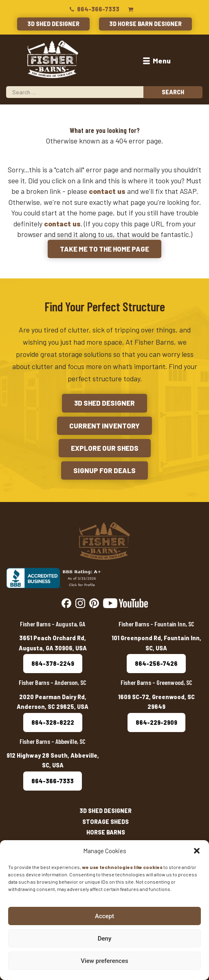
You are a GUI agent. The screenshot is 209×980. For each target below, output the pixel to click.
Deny (105, 939)
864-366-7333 (94, 9)
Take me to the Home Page (104, 249)
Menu (156, 61)
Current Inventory (104, 426)
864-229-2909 (156, 723)
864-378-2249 (53, 664)
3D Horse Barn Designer (145, 24)
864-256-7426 (156, 664)
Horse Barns (106, 832)
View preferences (104, 961)
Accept (104, 916)
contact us (107, 191)
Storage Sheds (106, 822)
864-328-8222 (53, 723)
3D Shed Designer (53, 24)
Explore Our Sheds (105, 448)
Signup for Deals (104, 470)
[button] (197, 851)
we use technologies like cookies (122, 867)
